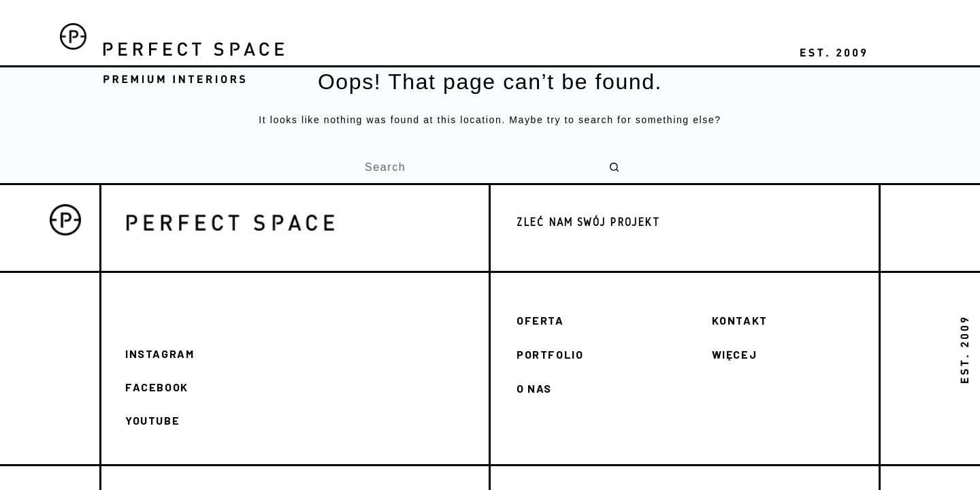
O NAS (534, 388)
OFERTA (540, 320)
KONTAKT (740, 320)
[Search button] (614, 167)
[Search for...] (478, 167)
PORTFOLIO (550, 354)
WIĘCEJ (735, 354)
